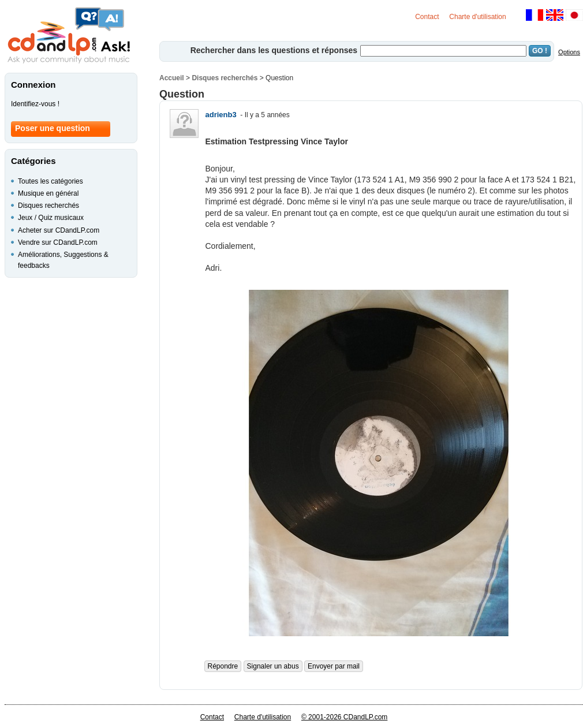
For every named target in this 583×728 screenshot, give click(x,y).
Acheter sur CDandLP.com (59, 230)
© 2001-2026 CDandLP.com (344, 717)
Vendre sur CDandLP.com (58, 242)
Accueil (172, 78)
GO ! (540, 51)
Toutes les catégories (51, 181)
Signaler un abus (273, 666)
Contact (427, 17)
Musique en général (48, 193)
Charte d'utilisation (477, 17)
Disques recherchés (225, 78)
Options (569, 52)
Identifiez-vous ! (35, 104)
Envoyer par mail (334, 666)
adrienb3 (221, 115)
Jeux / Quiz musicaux (51, 218)
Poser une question (53, 128)
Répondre (223, 666)
